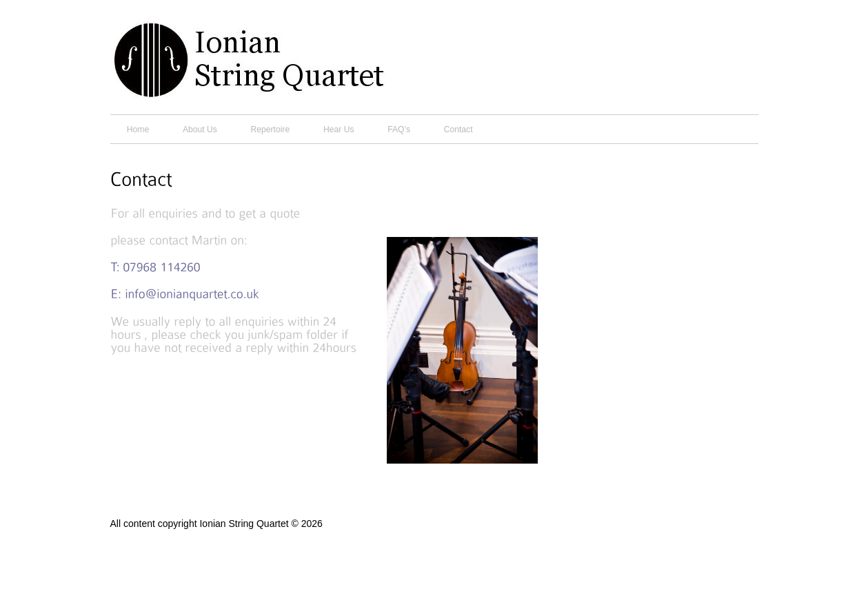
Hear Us (339, 130)
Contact (458, 130)
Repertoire (271, 130)
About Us (200, 130)
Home (138, 130)
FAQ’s (399, 130)
